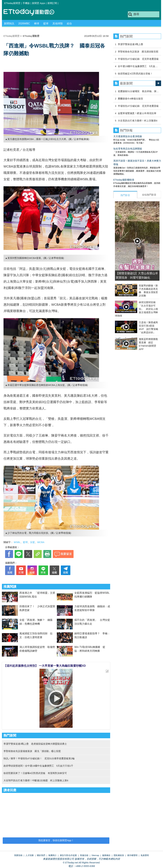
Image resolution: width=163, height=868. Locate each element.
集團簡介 (53, 855)
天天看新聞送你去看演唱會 (128, 136)
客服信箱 (84, 855)
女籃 (32, 542)
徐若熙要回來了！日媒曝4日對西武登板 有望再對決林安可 (35, 773)
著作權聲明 (132, 855)
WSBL (17, 542)
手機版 (26, 3)
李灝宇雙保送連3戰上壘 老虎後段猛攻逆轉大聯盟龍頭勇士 (35, 744)
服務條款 (106, 855)
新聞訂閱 (52, 3)
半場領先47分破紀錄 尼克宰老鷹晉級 (138, 59)
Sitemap (95, 855)
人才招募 (30, 855)
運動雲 (31, 12)
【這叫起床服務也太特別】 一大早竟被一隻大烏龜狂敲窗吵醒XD (45, 666)
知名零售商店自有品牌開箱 (128, 149)
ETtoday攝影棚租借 (124, 180)
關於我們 (41, 855)
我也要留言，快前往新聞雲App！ (56, 840)
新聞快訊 (9, 24)
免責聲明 (145, 855)
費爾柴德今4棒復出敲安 (130, 99)
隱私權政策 (119, 855)
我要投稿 (18, 855)
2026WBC (24, 24)
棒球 (37, 24)
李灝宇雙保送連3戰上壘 (130, 44)
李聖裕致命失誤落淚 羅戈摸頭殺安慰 (138, 52)
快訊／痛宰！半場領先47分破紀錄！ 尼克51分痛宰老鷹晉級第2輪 (39, 758)
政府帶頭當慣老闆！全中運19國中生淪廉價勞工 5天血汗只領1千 (38, 766)
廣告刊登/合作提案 (68, 855)
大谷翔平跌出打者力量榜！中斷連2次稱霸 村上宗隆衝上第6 (36, 780)
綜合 (69, 24)
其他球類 (58, 24)
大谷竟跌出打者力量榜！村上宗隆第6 (138, 121)
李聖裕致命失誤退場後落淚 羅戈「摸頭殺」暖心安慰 (32, 751)
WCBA (41, 542)
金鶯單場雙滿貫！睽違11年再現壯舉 (137, 113)
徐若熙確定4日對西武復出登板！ (135, 74)
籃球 (46, 24)
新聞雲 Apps (39, 3)
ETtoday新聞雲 (12, 3)
